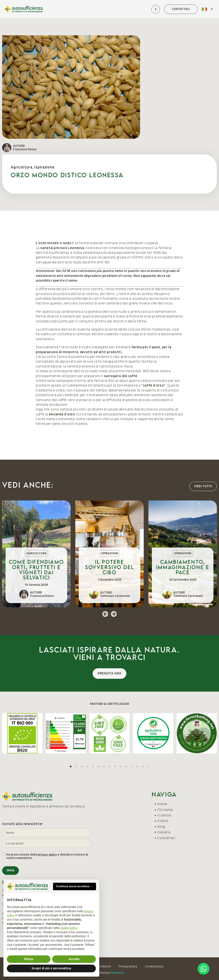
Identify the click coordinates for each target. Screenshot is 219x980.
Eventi (163, 821)
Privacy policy (128, 966)
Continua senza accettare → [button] (75, 886)
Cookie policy (154, 966)
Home (162, 804)
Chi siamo (165, 810)
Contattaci (166, 838)
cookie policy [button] (69, 928)
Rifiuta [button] (29, 959)
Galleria (164, 832)
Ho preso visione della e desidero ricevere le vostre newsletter (47, 856)
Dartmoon (117, 973)
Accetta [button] (74, 959)
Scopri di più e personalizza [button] (51, 968)
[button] (105, 614)
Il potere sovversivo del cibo (110, 567)
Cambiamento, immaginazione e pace (183, 567)
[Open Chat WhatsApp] (203, 969)
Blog (161, 827)
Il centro (165, 815)
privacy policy (47, 855)
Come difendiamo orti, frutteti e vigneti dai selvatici (36, 570)
